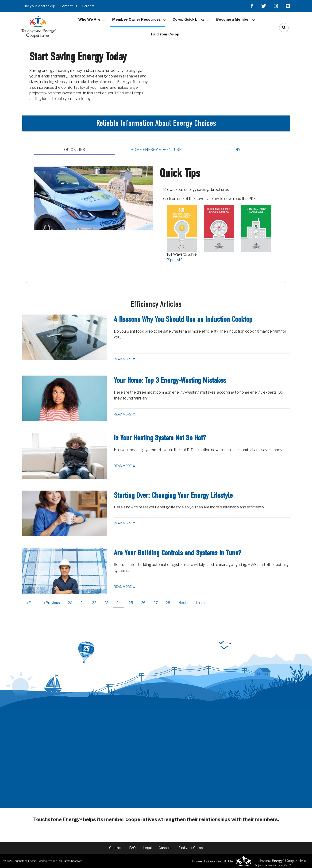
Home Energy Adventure (156, 150)
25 (133, 603)
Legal (147, 848)
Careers (88, 6)
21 (84, 603)
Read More (123, 359)
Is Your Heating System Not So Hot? (160, 438)
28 (170, 603)
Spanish (175, 260)
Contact (116, 848)
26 (145, 603)
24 (120, 604)
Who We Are (89, 19)
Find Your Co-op (165, 34)
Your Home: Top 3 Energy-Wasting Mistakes (170, 380)
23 (108, 603)
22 (96, 603)
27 (157, 603)
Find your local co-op (39, 6)
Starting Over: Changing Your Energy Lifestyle (173, 495)
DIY (237, 150)
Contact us (69, 6)
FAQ (132, 848)
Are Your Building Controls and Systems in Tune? (177, 553)
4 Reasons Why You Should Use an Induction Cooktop (183, 319)
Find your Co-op (191, 848)
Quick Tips (75, 150)
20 (72, 603)
